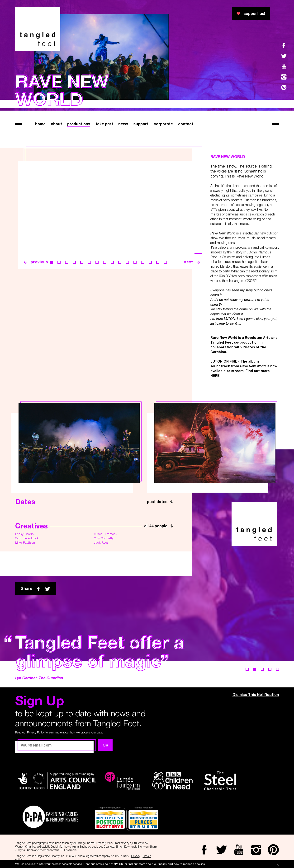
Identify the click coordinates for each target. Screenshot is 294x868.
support (141, 124)
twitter (47, 589)
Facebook (284, 46)
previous (39, 262)
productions (79, 124)
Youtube (284, 66)
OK (105, 745)
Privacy (136, 856)
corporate (163, 124)
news (123, 124)
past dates (157, 502)
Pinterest (284, 87)
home (40, 124)
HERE (215, 376)
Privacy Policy (36, 732)
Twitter (284, 56)
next (188, 262)
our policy (161, 864)
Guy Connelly (104, 538)
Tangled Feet (38, 29)
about (56, 124)
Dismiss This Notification (256, 694)
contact (186, 124)
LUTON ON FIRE (224, 361)
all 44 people (156, 526)
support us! (254, 13)
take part (104, 124)
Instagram (284, 77)
